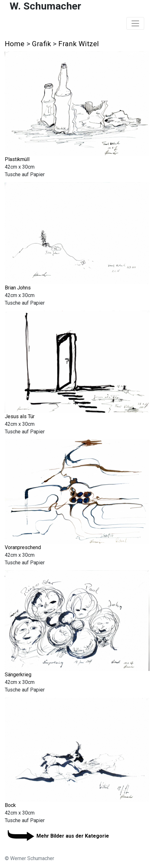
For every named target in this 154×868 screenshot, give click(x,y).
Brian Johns (18, 288)
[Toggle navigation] (135, 23)
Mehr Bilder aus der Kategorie (57, 836)
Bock (10, 805)
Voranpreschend (23, 547)
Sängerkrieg (18, 675)
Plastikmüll (17, 159)
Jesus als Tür (20, 416)
